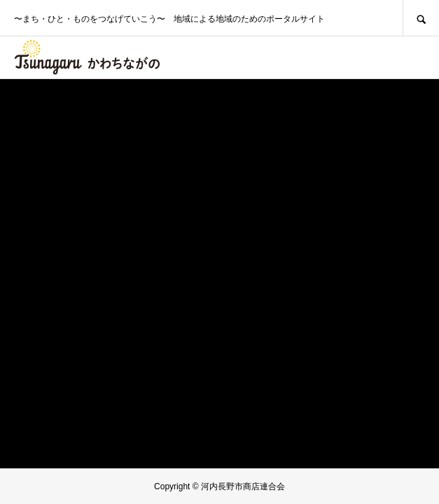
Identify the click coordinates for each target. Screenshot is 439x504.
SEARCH (421, 18)
